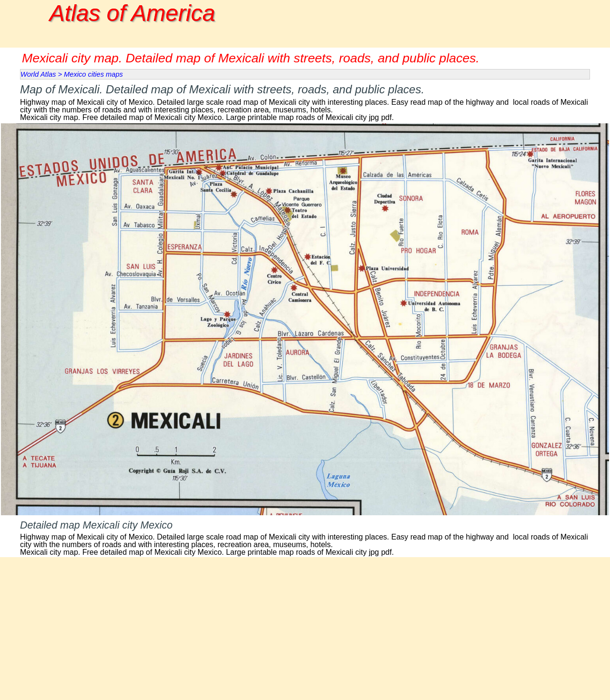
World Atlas (38, 74)
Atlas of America (132, 13)
